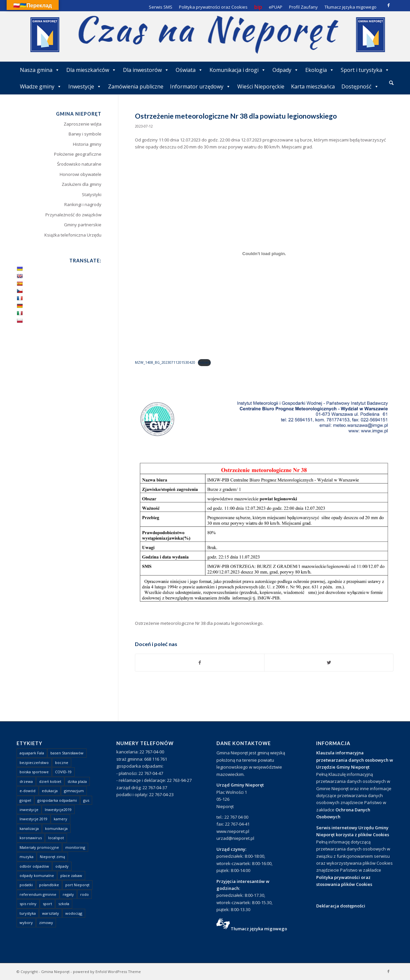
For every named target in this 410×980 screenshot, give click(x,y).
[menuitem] (391, 83)
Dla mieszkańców (91, 70)
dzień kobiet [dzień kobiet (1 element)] (50, 781)
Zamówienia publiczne (136, 86)
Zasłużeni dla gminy (82, 184)
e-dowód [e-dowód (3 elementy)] (28, 791)
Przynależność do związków (73, 215)
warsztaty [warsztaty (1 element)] (51, 913)
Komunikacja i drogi (238, 70)
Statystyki (92, 194)
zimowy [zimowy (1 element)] (46, 923)
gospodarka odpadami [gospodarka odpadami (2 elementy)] (57, 800)
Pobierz (204, 362)
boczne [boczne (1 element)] (62, 762)
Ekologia (320, 70)
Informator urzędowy (200, 86)
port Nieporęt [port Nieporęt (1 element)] (77, 885)
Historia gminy (87, 144)
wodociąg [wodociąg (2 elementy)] (74, 913)
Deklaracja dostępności (341, 906)
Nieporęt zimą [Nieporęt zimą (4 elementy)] (52, 857)
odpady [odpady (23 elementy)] (62, 866)
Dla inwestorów (146, 70)
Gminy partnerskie (83, 225)
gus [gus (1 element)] (86, 800)
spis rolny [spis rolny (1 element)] (28, 904)
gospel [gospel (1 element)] (25, 800)
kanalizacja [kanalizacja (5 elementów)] (29, 828)
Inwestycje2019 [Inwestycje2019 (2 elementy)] (58, 810)
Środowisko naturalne (79, 164)
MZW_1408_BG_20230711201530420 (165, 362)
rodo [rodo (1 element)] (85, 894)
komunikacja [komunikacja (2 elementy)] (56, 828)
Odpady (286, 70)
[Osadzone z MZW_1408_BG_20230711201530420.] (264, 254)
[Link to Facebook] (388, 5)
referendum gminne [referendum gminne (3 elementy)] (38, 894)
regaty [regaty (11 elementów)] (68, 894)
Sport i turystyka (365, 70)
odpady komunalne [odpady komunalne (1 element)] (37, 875)
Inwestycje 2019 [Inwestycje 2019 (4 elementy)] (33, 819)
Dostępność (360, 86)
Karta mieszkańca (313, 86)
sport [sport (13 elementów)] (47, 904)
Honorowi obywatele (81, 174)
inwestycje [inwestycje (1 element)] (29, 810)
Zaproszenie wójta (83, 124)
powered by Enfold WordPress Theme (107, 972)
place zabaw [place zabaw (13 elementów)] (71, 875)
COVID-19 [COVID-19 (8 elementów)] (63, 772)
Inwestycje (85, 86)
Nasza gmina (40, 70)
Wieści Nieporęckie (261, 86)
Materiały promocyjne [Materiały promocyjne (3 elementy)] (39, 847)
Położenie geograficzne (78, 154)
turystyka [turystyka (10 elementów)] (28, 913)
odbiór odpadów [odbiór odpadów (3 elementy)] (34, 866)
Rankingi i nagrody (83, 204)
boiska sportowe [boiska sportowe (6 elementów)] (34, 772)
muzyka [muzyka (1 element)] (27, 857)
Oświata (189, 70)
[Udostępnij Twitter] (329, 663)
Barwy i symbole (85, 134)
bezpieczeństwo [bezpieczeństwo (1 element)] (34, 762)
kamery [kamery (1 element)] (60, 819)
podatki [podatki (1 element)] (26, 885)
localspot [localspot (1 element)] (56, 838)
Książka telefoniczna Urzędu (73, 235)
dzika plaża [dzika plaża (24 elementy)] (77, 781)
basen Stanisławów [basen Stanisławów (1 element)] (67, 753)
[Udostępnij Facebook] (200, 663)
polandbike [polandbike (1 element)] (49, 885)
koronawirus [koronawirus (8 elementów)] (31, 838)
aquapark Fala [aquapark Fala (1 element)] (32, 753)
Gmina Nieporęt (55, 972)
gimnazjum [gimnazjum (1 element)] (74, 791)
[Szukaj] (391, 83)
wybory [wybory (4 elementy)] (26, 923)
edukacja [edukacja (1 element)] (50, 791)
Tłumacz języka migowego (259, 929)
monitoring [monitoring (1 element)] (75, 847)
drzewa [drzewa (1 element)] (26, 781)
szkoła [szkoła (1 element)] (64, 904)
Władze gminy (41, 86)
